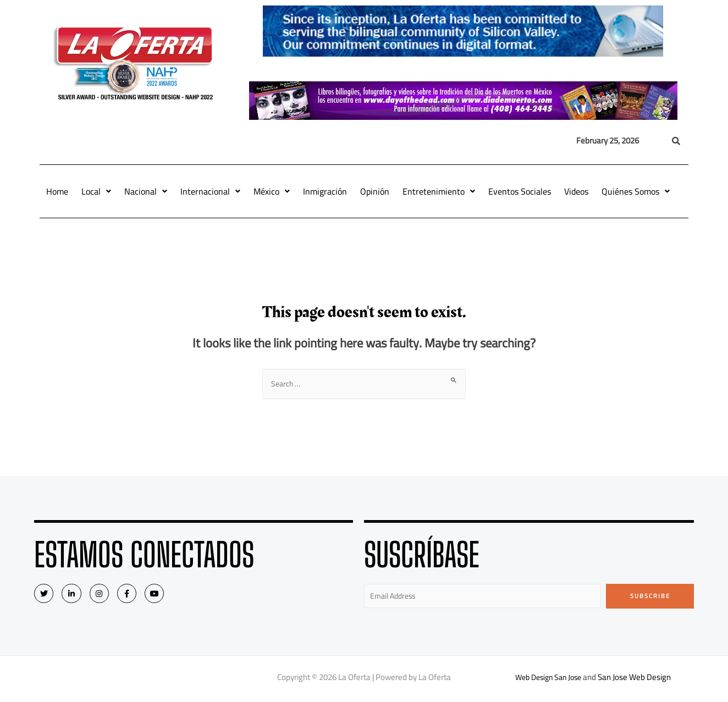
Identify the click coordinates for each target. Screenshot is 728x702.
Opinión (375, 191)
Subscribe (650, 597)
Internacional (210, 191)
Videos (576, 191)
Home (57, 191)
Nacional (146, 191)
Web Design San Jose (548, 680)
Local (96, 191)
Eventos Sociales (520, 191)
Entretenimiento (439, 191)
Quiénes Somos (636, 191)
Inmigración (325, 191)
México (272, 191)
